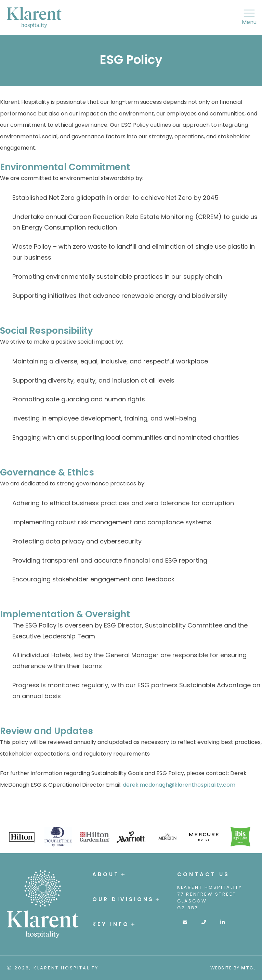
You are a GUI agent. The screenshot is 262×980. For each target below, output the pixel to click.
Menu (249, 17)
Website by (233, 968)
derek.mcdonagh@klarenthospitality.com (179, 785)
